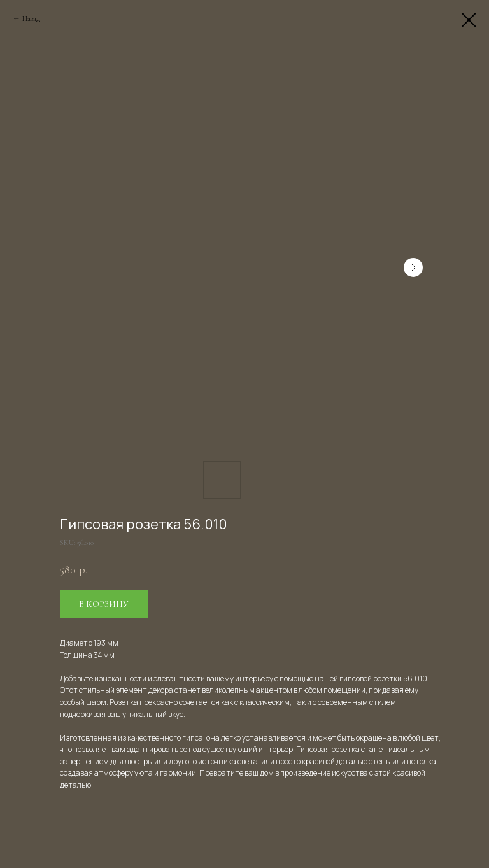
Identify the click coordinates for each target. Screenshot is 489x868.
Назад (31, 18)
